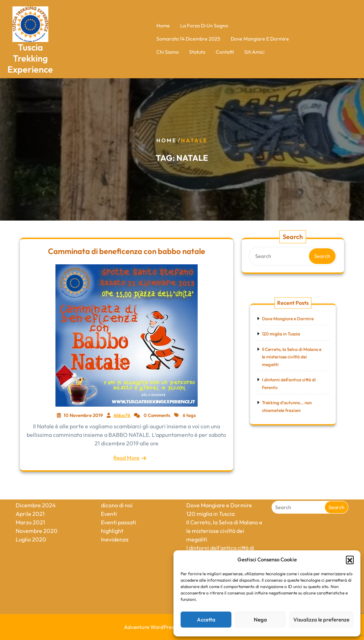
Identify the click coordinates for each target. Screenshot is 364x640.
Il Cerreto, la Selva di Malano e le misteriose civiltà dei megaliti (292, 359)
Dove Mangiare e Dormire (260, 39)
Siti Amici (254, 52)
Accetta (206, 620)
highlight (112, 506)
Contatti (225, 52)
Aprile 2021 (30, 488)
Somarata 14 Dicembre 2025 (188, 39)
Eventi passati (119, 497)
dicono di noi (117, 480)
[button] (350, 560)
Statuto (197, 52)
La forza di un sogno (204, 26)
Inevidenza (115, 514)
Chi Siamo (168, 52)
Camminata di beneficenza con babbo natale (127, 251)
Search (322, 256)
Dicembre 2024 (36, 480)
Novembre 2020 (37, 506)
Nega (260, 620)
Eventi (109, 488)
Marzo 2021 (30, 497)
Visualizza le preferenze (321, 620)
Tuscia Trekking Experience (30, 59)
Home (163, 26)
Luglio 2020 (31, 514)
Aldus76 (122, 415)
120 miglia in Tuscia (283, 341)
